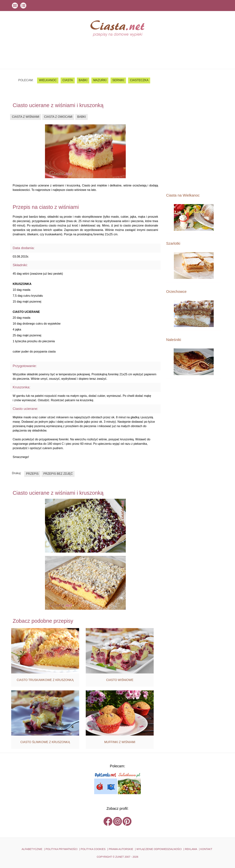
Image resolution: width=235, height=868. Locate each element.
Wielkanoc (48, 80)
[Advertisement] (194, 131)
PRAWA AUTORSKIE (121, 849)
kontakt (206, 849)
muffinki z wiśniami (120, 742)
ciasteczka (139, 80)
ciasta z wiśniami (26, 117)
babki (83, 80)
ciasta (68, 80)
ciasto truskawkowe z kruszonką (45, 680)
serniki (118, 80)
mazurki (100, 80)
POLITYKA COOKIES (93, 849)
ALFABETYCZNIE (32, 849)
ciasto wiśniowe (120, 680)
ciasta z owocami (58, 117)
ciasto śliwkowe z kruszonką (45, 742)
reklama (191, 849)
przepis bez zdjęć (58, 474)
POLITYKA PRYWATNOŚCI (62, 849)
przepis (32, 474)
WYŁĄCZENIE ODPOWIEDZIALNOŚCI (159, 849)
